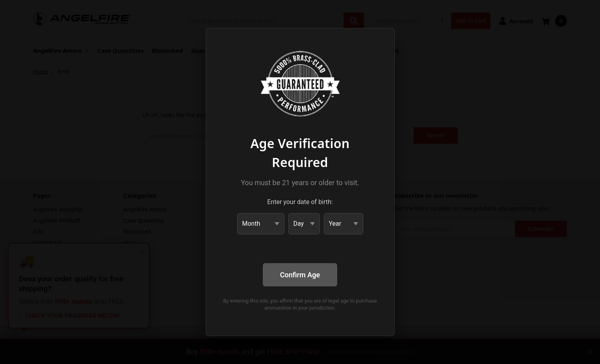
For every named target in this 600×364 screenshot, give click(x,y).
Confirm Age (300, 275)
